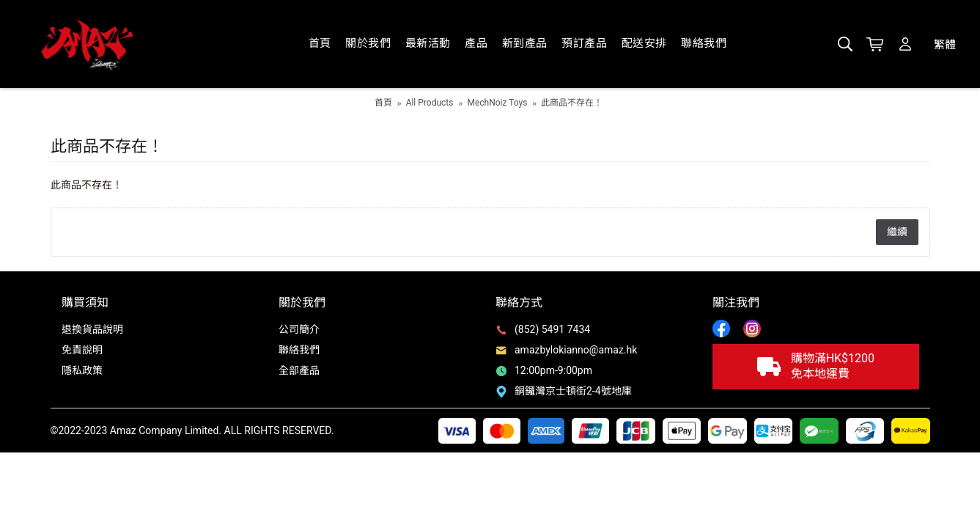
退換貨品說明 (92, 329)
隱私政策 (82, 370)
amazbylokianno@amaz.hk (566, 350)
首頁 (383, 103)
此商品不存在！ (572, 103)
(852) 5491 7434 (543, 329)
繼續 (897, 232)
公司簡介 (299, 329)
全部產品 (299, 370)
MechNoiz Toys (497, 103)
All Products (430, 103)
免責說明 (82, 350)
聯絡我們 (299, 350)
